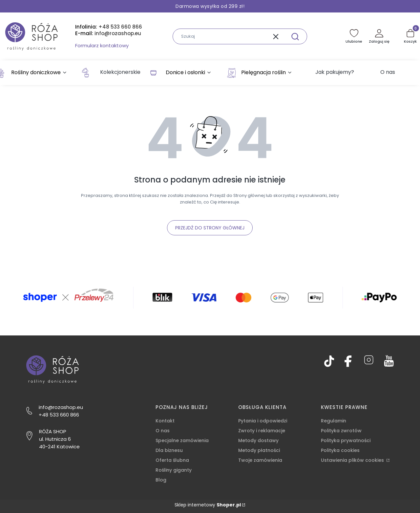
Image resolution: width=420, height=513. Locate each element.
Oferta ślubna (172, 460)
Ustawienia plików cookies (353, 460)
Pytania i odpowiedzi (263, 421)
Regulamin (334, 421)
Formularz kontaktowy (102, 45)
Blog (161, 480)
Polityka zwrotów (341, 431)
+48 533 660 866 (59, 415)
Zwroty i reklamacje (262, 431)
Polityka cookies (340, 450)
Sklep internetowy (208, 505)
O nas (163, 431)
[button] (295, 36)
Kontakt (165, 421)
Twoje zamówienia (260, 460)
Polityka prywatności (346, 440)
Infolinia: (109, 27)
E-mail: (108, 33)
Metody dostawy (258, 440)
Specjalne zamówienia (182, 440)
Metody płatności (259, 450)
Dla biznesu (169, 450)
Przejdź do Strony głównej (210, 228)
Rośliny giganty (174, 470)
